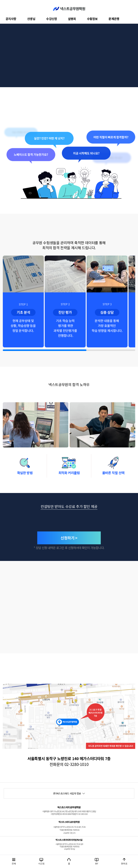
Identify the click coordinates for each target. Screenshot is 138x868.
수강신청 (51, 19)
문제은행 (114, 19)
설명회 (72, 19)
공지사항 (11, 19)
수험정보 (92, 19)
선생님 (31, 19)
